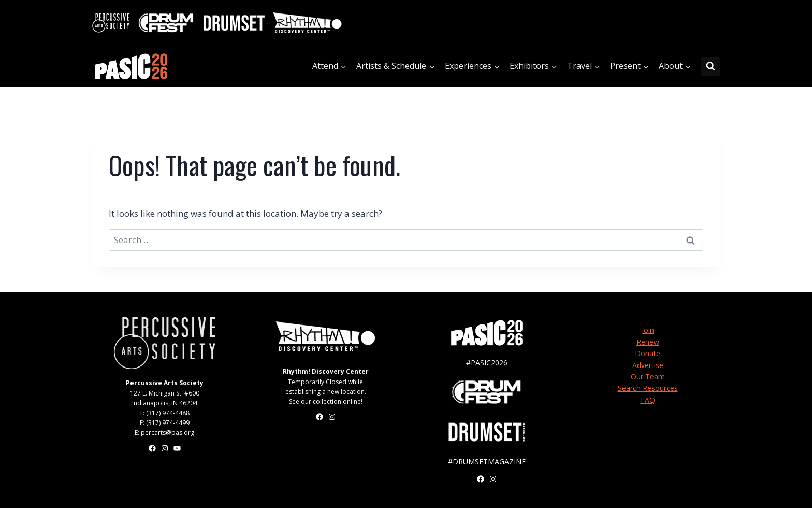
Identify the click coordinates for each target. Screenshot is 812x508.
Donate (648, 353)
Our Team (648, 377)
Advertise (648, 365)
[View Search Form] (711, 66)
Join (648, 330)
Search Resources (648, 388)
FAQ (648, 400)
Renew (648, 342)
